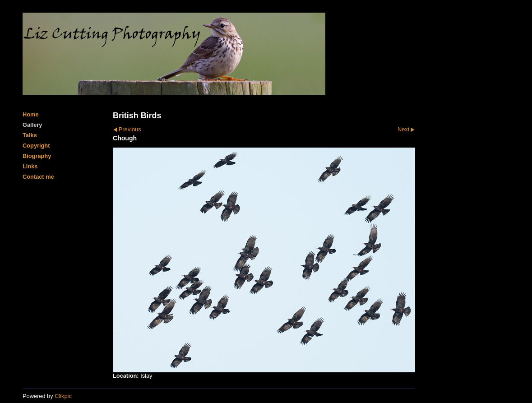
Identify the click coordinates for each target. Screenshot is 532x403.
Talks (30, 135)
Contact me (38, 177)
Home (31, 114)
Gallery (32, 125)
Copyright (36, 146)
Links (30, 166)
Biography (37, 156)
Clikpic (63, 396)
